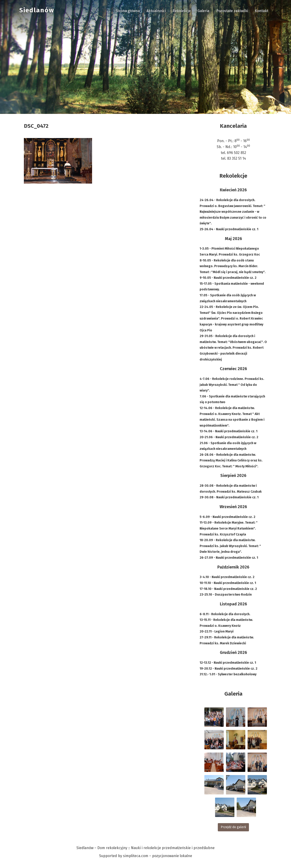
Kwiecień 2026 (233, 190)
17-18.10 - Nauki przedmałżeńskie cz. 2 (228, 589)
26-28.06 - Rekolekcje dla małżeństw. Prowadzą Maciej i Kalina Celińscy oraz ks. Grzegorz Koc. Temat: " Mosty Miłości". (231, 461)
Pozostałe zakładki (232, 11)
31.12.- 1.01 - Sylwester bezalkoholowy (228, 674)
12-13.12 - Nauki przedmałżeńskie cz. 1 (228, 663)
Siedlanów (37, 10)
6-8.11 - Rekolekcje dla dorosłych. (225, 614)
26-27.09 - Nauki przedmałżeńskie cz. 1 (229, 558)
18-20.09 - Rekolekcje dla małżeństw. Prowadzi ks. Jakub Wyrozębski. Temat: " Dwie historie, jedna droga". (230, 546)
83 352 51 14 (237, 158)
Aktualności (156, 11)
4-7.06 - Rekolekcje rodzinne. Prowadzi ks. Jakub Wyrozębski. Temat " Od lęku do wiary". (232, 385)
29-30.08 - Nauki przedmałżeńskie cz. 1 (229, 497)
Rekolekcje (182, 11)
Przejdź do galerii (233, 827)
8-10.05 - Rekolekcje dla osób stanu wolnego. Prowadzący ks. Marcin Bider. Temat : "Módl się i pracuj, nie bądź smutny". (233, 266)
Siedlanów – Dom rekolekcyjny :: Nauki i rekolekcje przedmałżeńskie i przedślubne (145, 848)
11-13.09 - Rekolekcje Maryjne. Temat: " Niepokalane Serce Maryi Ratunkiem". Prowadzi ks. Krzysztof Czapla (229, 528)
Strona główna (128, 11)
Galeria (203, 11)
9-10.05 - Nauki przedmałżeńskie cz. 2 (228, 278)
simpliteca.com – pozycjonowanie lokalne (158, 856)
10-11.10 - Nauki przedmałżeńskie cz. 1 (228, 583)
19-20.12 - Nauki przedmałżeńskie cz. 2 (228, 669)
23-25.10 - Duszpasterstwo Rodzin (226, 595)
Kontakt (262, 11)
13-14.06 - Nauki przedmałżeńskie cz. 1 (228, 431)
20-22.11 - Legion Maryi (217, 631)
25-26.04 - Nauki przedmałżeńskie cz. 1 (229, 229)
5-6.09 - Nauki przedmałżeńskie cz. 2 (227, 517)
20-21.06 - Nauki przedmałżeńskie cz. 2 (229, 437)
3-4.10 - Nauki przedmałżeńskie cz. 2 (227, 577)
